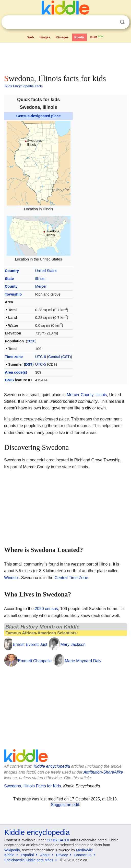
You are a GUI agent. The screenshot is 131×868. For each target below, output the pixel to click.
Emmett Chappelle (35, 661)
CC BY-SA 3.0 (58, 840)
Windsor (11, 578)
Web (31, 37)
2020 (31, 341)
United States (46, 271)
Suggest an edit (65, 805)
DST (29, 364)
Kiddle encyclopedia (52, 766)
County (11, 286)
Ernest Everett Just (30, 644)
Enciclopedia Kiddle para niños (29, 860)
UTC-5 (41, 364)
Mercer (41, 286)
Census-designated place (39, 116)
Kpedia (79, 37)
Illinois (40, 279)
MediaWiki (84, 850)
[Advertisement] (65, 57)
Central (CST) (60, 357)
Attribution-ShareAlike (103, 772)
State (9, 279)
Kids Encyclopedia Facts (24, 86)
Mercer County (80, 395)
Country (12, 271)
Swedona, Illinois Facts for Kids (32, 786)
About (45, 855)
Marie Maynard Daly (83, 661)
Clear (112, 22)
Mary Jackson (73, 644)
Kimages (62, 37)
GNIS (9, 380)
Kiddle (9, 855)
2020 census (46, 609)
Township (13, 294)
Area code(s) (16, 372)
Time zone (14, 357)
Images (45, 37)
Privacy (62, 855)
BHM (97, 37)
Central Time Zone (71, 578)
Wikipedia (12, 850)
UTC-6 (41, 357)
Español (27, 855)
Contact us (83, 855)
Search (122, 22)
